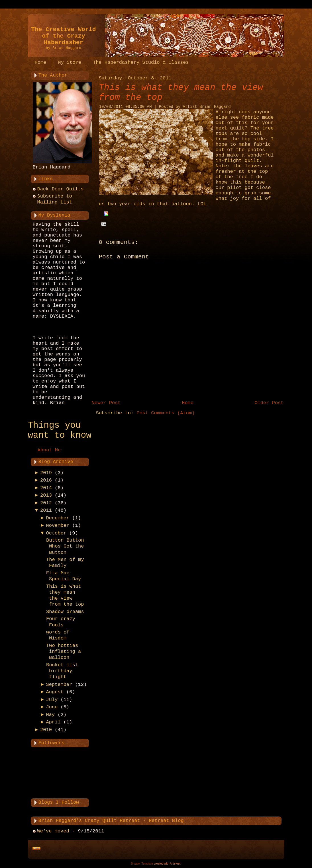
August (55, 692)
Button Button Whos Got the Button (65, 546)
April (53, 722)
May (50, 715)
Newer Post (106, 403)
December (58, 518)
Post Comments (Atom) (166, 413)
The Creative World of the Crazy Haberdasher (64, 36)
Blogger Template (142, 864)
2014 (46, 488)
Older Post (269, 403)
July (52, 700)
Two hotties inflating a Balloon (64, 652)
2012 (46, 503)
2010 (46, 730)
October (56, 533)
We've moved (53, 831)
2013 (46, 495)
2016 (46, 480)
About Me (49, 450)
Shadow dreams (65, 612)
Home (188, 403)
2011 (46, 510)
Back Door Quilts (61, 189)
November (58, 525)
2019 (46, 473)
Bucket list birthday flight (62, 671)
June (52, 707)
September (59, 685)
